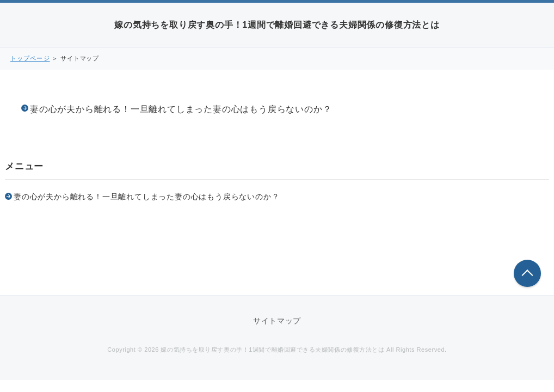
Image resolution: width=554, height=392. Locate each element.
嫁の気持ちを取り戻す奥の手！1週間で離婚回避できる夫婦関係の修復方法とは (277, 25)
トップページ (30, 58)
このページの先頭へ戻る (527, 273)
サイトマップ (277, 321)
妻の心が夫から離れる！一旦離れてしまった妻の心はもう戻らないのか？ (181, 109)
